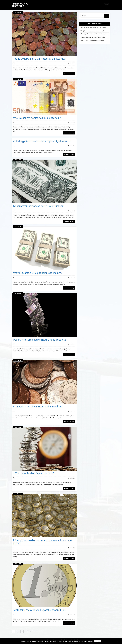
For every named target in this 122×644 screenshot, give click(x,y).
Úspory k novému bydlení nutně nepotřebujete (39, 340)
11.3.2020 (73, 411)
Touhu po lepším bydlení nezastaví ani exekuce (39, 59)
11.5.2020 (73, 146)
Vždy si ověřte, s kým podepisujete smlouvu (38, 273)
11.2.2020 (73, 548)
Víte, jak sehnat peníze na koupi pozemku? (37, 118)
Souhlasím (97, 641)
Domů (107, 4)
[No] (118, 641)
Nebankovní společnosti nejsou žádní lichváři (38, 206)
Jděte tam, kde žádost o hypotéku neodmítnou (39, 610)
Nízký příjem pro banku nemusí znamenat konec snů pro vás (42, 542)
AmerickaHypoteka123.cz (20, 5)
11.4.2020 (73, 278)
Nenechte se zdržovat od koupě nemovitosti (38, 406)
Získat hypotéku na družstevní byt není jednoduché (42, 141)
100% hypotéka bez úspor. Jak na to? (34, 473)
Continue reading (69, 74)
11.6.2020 (73, 63)
